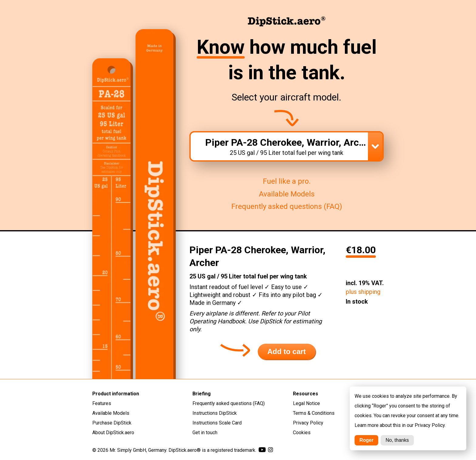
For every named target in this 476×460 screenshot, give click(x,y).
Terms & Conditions (314, 413)
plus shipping (363, 292)
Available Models (287, 194)
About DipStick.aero (113, 433)
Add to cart (287, 351)
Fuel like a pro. (287, 181)
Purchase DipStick (112, 423)
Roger (366, 440)
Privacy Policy (308, 423)
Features (102, 403)
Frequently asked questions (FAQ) (287, 206)
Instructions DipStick (215, 413)
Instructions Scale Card (217, 423)
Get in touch (205, 433)
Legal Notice (306, 403)
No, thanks (397, 440)
